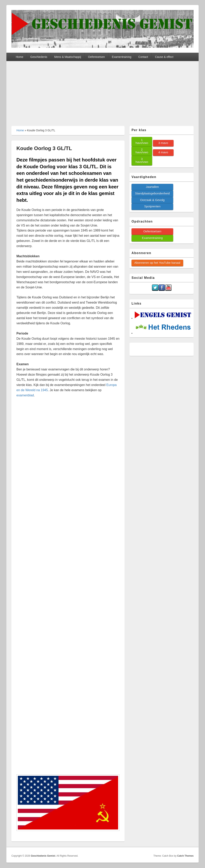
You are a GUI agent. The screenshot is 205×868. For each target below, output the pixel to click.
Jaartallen (152, 187)
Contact (143, 57)
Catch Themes (185, 856)
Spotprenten (152, 206)
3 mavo (163, 143)
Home (20, 57)
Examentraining (122, 57)
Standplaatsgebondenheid (152, 193)
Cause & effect (164, 57)
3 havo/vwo (142, 160)
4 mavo (163, 152)
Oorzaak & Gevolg (152, 200)
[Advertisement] (102, 91)
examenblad (25, 395)
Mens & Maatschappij (68, 57)
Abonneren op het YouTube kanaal (157, 263)
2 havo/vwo (142, 151)
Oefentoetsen (96, 57)
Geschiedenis (39, 57)
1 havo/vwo (142, 141)
